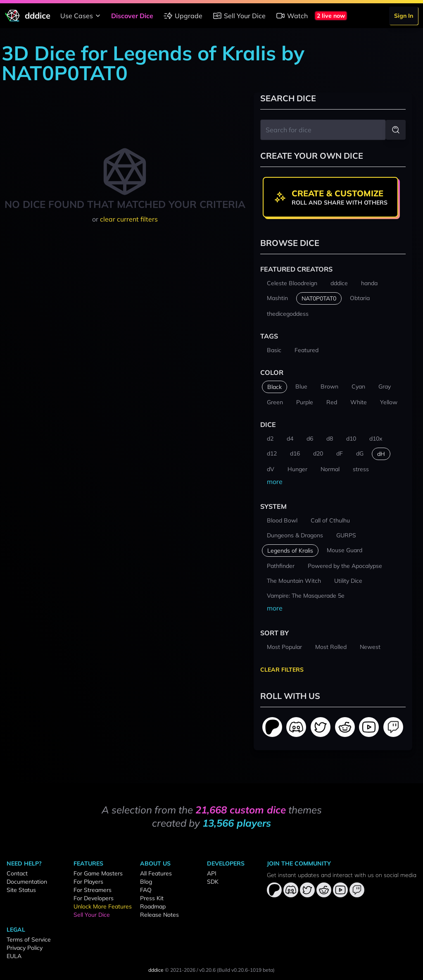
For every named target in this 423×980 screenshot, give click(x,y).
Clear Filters (282, 670)
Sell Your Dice (239, 16)
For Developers (94, 898)
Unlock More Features (103, 906)
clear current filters (129, 219)
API (212, 873)
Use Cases (82, 16)
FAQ (146, 890)
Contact (17, 873)
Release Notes (159, 915)
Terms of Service (29, 939)
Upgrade (183, 16)
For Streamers (93, 890)
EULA (14, 956)
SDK (213, 882)
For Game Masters (98, 873)
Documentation (27, 882)
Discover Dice (132, 16)
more (275, 482)
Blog (146, 882)
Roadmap (153, 906)
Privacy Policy (25, 948)
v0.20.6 (207, 970)
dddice (156, 970)
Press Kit (152, 898)
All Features (156, 873)
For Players (88, 882)
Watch (292, 16)
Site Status (21, 890)
